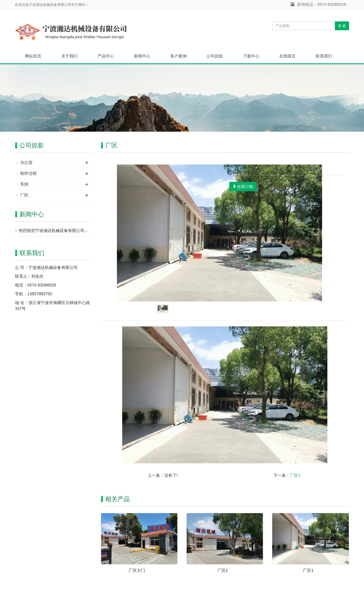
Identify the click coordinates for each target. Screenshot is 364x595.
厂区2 (295, 475)
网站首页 (33, 56)
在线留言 (288, 56)
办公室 (26, 162)
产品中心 (106, 56)
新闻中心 (142, 56)
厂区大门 (137, 570)
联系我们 (324, 56)
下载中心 (251, 56)
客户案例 (178, 56)
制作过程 (28, 173)
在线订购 (243, 187)
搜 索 (342, 26)
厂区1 (308, 570)
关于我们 (69, 56)
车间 (24, 184)
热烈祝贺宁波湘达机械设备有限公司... (53, 230)
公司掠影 (215, 56)
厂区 (24, 195)
